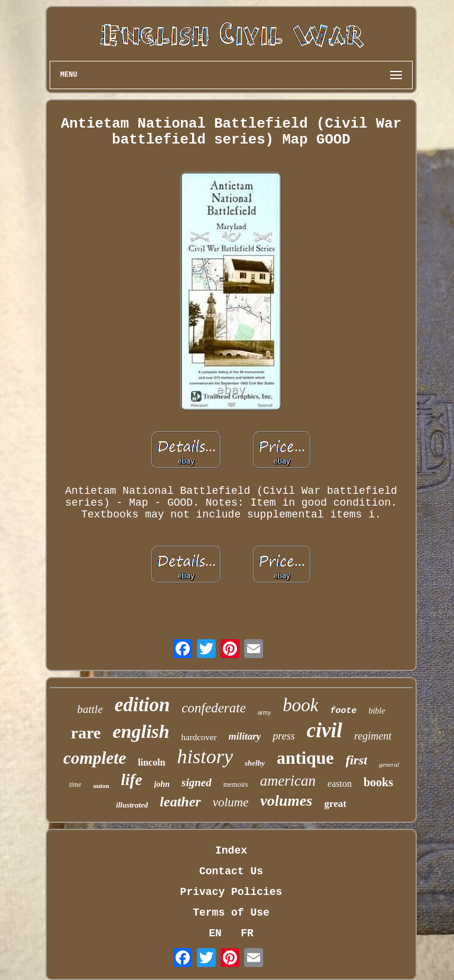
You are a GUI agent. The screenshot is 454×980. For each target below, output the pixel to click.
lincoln (151, 762)
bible (377, 711)
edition (142, 705)
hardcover (199, 737)
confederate (214, 708)
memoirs (236, 784)
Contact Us (231, 871)
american (288, 781)
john (162, 784)
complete (95, 758)
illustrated (132, 805)
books (378, 782)
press (283, 736)
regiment (373, 736)
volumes (286, 801)
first (357, 760)
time (75, 784)
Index (231, 851)
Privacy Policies (231, 892)
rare (86, 733)
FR (247, 933)
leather (180, 802)
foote (343, 711)
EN (215, 933)
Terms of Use (231, 913)
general (389, 764)
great (335, 804)
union (101, 786)
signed (197, 782)
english (141, 731)
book (300, 705)
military (245, 736)
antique (305, 758)
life (132, 780)
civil (325, 730)
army (264, 713)
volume (231, 802)
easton (340, 784)
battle (90, 709)
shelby (255, 763)
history (205, 756)
